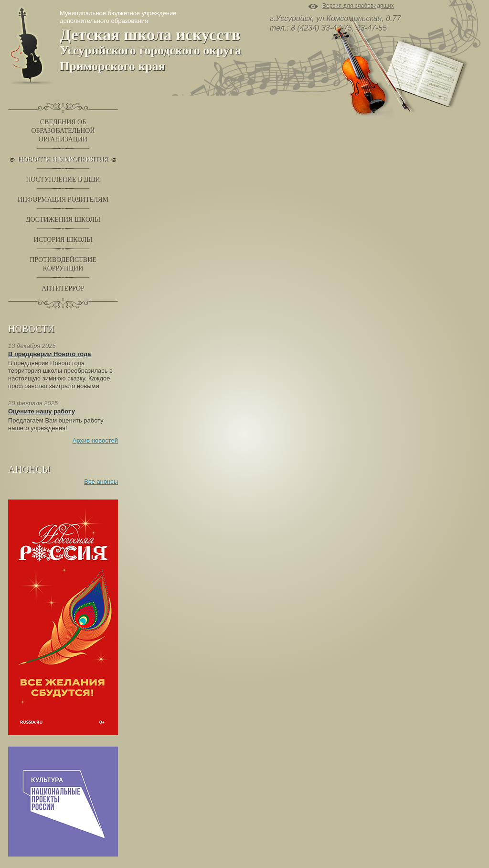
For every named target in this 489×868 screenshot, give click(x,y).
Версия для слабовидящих (358, 6)
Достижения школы (63, 220)
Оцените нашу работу (42, 411)
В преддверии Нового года (50, 354)
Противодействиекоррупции (63, 264)
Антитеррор (63, 288)
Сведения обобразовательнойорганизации (63, 131)
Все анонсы (101, 482)
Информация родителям (63, 200)
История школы (63, 240)
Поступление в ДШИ (63, 179)
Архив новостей (95, 440)
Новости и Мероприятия (63, 159)
